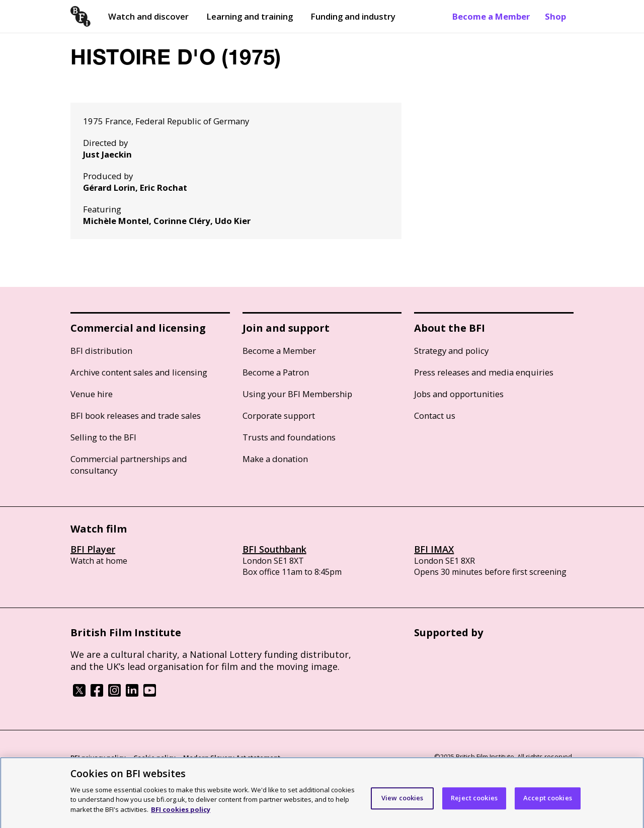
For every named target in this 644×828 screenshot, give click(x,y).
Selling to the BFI (103, 437)
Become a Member (491, 16)
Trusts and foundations (289, 437)
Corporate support (279, 416)
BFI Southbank (274, 549)
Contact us (435, 416)
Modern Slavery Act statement (232, 758)
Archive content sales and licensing (139, 372)
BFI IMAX (434, 549)
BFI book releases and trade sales (136, 416)
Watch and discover (148, 16)
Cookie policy (154, 758)
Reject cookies (474, 803)
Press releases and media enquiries (484, 372)
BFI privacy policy (98, 758)
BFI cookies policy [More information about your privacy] (181, 814)
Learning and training (250, 16)
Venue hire (92, 394)
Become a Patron (276, 372)
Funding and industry (353, 16)
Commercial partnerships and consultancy (129, 465)
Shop (555, 16)
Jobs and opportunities (459, 394)
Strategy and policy (451, 351)
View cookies (403, 803)
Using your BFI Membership (297, 394)
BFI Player (93, 549)
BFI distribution (101, 351)
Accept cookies (548, 803)
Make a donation (275, 459)
